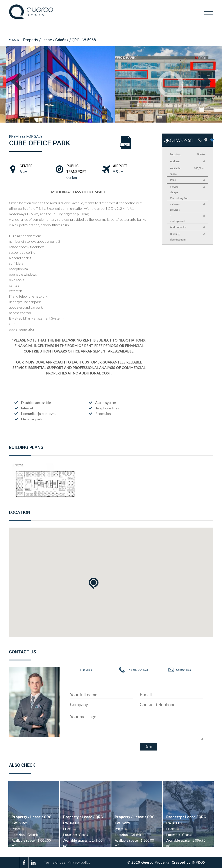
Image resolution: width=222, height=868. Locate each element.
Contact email (184, 670)
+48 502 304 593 (137, 670)
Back (14, 40)
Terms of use (57, 862)
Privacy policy (81, 862)
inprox (199, 862)
